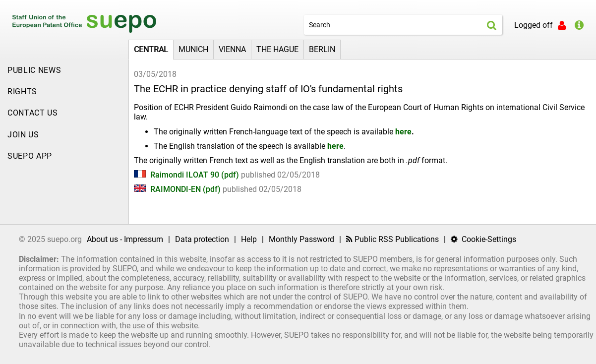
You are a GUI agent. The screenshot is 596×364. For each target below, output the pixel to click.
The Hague (277, 49)
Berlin (322, 49)
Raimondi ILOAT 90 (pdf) (187, 175)
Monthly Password (301, 239)
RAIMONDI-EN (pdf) (178, 189)
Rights (22, 91)
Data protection (202, 239)
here (403, 132)
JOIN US (23, 135)
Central (151, 49)
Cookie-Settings (483, 239)
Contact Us (33, 113)
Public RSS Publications (392, 239)
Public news (34, 70)
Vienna (232, 49)
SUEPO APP (30, 156)
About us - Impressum (125, 239)
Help (249, 239)
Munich (193, 49)
